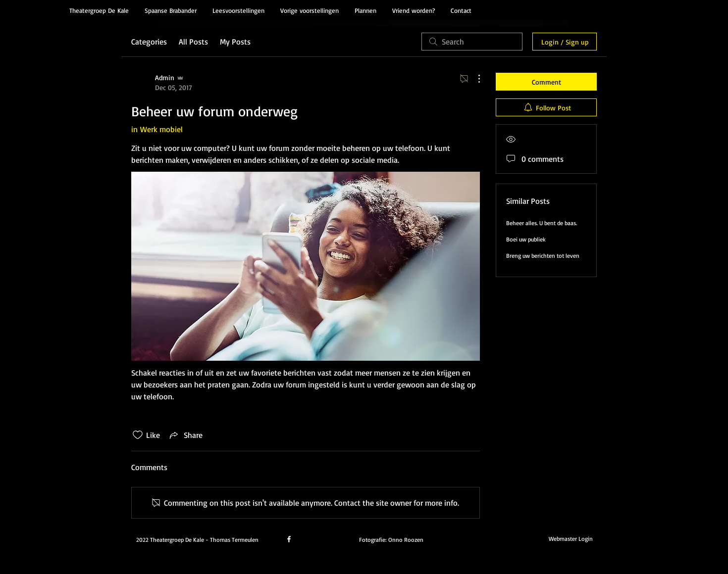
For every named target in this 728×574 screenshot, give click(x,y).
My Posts (235, 42)
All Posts (193, 42)
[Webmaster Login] (571, 538)
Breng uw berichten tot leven (543, 256)
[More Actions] (474, 79)
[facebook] (289, 539)
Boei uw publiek (526, 239)
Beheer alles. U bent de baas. (542, 223)
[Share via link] (185, 435)
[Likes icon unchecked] (138, 435)
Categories (149, 42)
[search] (472, 42)
